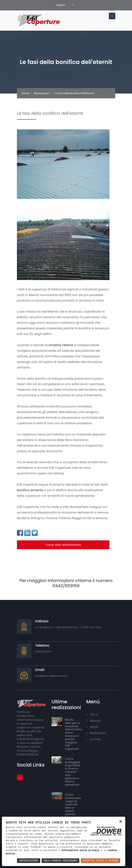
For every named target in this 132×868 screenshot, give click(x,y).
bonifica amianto (30, 490)
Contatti (94, 739)
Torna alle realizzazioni (63, 545)
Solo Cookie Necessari (61, 861)
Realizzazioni (42, 93)
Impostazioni (29, 861)
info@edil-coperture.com (52, 676)
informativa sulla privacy (80, 850)
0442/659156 (43, 652)
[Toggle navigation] (112, 16)
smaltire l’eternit (61, 345)
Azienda (93, 721)
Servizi (92, 727)
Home (26, 93)
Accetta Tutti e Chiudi (100, 861)
